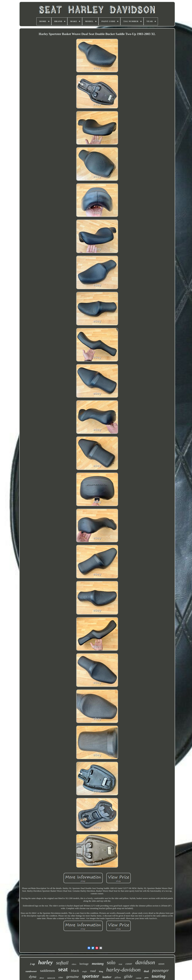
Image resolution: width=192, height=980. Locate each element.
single (85, 971)
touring (159, 976)
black (75, 971)
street (161, 964)
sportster (91, 976)
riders (74, 964)
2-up (32, 964)
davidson (145, 962)
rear (121, 964)
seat (63, 969)
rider (61, 977)
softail (62, 963)
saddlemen (47, 971)
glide (128, 976)
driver (42, 978)
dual (146, 971)
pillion (118, 977)
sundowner (31, 971)
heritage (84, 964)
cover (129, 964)
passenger (160, 970)
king (101, 971)
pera (147, 977)
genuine (73, 977)
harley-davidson (123, 970)
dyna (33, 977)
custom (138, 978)
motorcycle (51, 978)
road (93, 971)
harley (46, 962)
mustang (98, 964)
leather (107, 977)
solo (111, 963)
